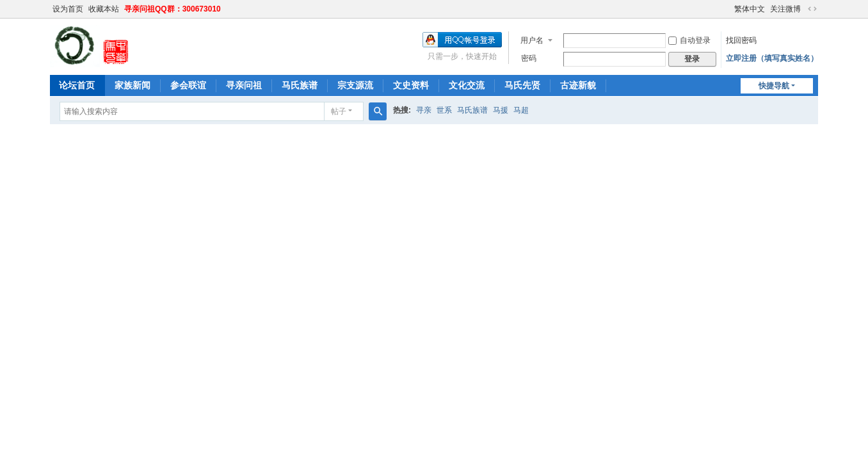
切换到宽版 (812, 9)
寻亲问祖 (244, 85)
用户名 (532, 40)
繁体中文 (750, 9)
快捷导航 (774, 86)
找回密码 (741, 40)
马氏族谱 (300, 85)
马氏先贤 (522, 85)
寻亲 (424, 110)
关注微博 (785, 9)
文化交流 (467, 85)
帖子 (339, 111)
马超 (521, 110)
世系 (444, 110)
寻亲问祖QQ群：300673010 (173, 9)
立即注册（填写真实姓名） (772, 58)
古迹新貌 (578, 85)
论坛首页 (77, 85)
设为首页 (68, 9)
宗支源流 (355, 85)
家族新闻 (133, 85)
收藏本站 (104, 9)
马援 (501, 110)
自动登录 (689, 40)
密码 (529, 58)
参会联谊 (188, 85)
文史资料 (411, 85)
